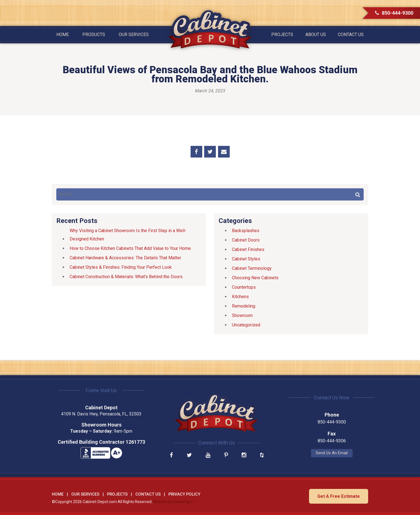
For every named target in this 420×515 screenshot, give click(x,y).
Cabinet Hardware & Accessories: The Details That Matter (125, 258)
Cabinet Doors (246, 240)
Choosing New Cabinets (255, 278)
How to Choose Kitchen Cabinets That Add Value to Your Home (130, 248)
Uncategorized (246, 325)
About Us (316, 35)
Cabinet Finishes (248, 249)
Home (63, 35)
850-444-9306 (318, 441)
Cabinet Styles (246, 259)
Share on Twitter (210, 152)
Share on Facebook (196, 152)
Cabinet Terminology (252, 268)
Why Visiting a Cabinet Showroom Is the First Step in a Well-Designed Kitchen (128, 235)
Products (94, 35)
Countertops (244, 287)
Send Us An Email (318, 453)
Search (358, 194)
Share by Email (224, 152)
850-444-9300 (394, 13)
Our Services (134, 35)
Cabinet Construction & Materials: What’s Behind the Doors (126, 277)
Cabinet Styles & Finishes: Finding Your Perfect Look (121, 267)
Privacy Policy (184, 494)
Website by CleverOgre (173, 501)
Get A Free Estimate (338, 496)
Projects (282, 35)
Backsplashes (246, 231)
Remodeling (244, 306)
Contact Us (351, 35)
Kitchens (240, 297)
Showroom (242, 315)
